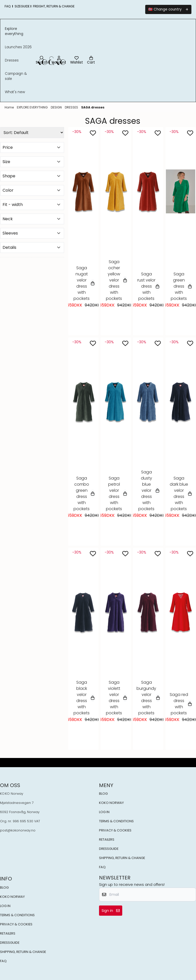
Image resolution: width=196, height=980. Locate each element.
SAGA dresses (93, 107)
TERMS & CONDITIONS (116, 821)
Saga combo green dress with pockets (84, 493)
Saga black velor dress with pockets (84, 698)
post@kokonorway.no (18, 830)
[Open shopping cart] (91, 60)
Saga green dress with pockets (181, 286)
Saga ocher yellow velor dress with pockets (116, 280)
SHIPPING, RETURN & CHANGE (122, 858)
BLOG (103, 794)
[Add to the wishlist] (93, 133)
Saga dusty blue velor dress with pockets (149, 490)
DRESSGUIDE (109, 849)
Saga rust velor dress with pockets (148, 286)
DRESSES (72, 107)
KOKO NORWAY (111, 803)
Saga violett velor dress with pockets (116, 698)
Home (10, 107)
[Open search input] (42, 60)
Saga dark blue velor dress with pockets (181, 493)
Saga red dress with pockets (181, 704)
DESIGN (57, 107)
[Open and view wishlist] (77, 60)
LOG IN (104, 812)
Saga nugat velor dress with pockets (84, 283)
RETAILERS (107, 840)
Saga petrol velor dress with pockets (116, 493)
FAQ (102, 867)
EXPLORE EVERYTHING (33, 107)
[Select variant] (93, 283)
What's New (15, 92)
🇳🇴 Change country (165, 9)
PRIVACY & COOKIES (115, 830)
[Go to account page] (59, 60)
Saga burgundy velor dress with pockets (148, 698)
